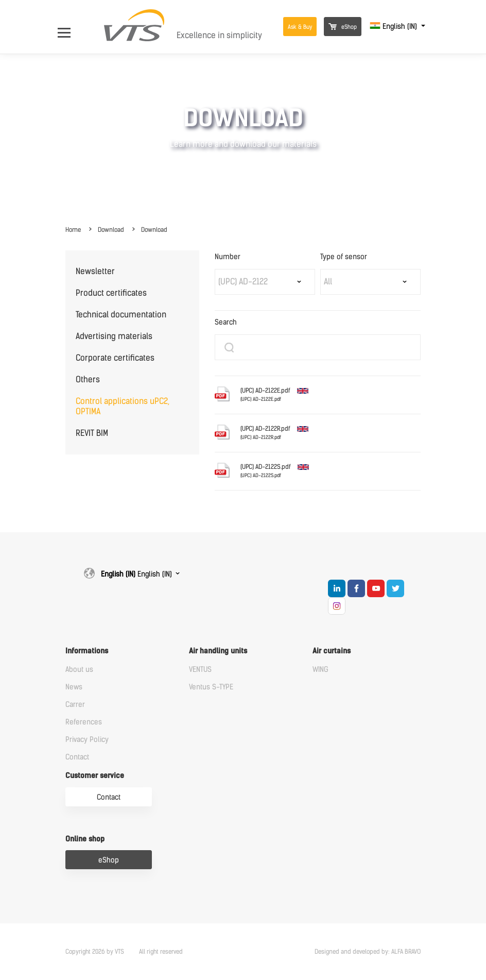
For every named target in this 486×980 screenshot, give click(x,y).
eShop (343, 27)
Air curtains (332, 651)
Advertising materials (114, 336)
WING (320, 670)
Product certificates (111, 293)
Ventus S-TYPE (211, 687)
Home (73, 230)
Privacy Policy (87, 740)
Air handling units (218, 651)
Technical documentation (121, 315)
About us (79, 670)
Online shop (85, 839)
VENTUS (200, 670)
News (74, 687)
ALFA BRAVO (406, 952)
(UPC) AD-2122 (243, 282)
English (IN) (394, 27)
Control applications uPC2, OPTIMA (123, 406)
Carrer (75, 705)
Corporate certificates (115, 358)
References (84, 722)
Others (88, 379)
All (328, 282)
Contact (77, 757)
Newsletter (95, 271)
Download (111, 230)
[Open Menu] (69, 27)
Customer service (95, 776)
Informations (87, 651)
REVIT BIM (92, 433)
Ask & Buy (300, 27)
